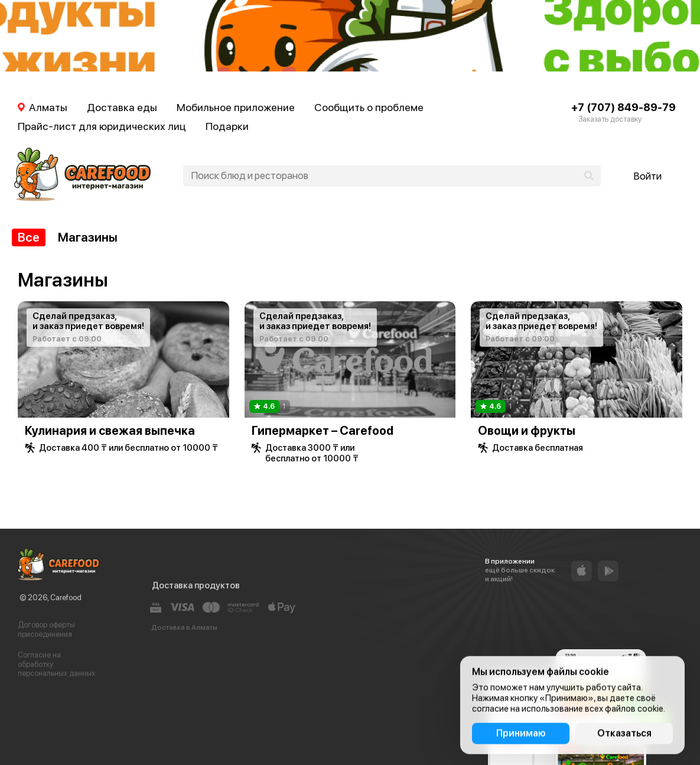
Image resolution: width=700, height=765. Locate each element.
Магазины (88, 237)
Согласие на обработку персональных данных (56, 664)
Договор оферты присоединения (46, 629)
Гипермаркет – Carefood (323, 431)
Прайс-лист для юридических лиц (102, 126)
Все (29, 237)
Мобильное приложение (236, 107)
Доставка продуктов (196, 585)
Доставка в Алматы (184, 627)
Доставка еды (122, 107)
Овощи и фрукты (527, 431)
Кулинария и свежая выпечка (110, 431)
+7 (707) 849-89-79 (624, 107)
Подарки (227, 126)
